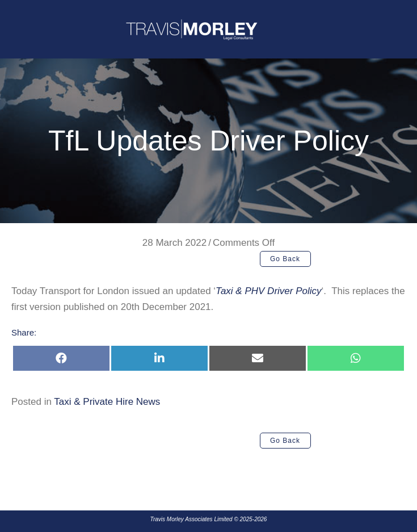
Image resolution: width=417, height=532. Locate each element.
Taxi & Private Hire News (107, 402)
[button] (285, 259)
